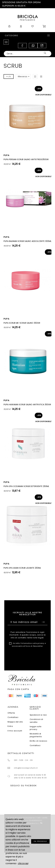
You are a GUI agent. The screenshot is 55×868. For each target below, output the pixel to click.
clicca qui (23, 863)
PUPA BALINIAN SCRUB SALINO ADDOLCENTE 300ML (27, 241)
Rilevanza (22, 77)
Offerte (11, 713)
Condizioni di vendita (36, 721)
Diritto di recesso (38, 741)
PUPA (6, 155)
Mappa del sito (15, 722)
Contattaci (13, 717)
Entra (10, 726)
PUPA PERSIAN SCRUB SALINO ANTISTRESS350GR (26, 159)
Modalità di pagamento (36, 735)
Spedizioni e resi (38, 715)
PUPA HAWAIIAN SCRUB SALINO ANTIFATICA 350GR (27, 405)
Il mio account (15, 731)
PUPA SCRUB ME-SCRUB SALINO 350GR (22, 323)
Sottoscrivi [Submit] (43, 622)
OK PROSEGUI (40, 841)
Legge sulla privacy (36, 728)
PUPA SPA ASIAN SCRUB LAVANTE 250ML (22, 568)
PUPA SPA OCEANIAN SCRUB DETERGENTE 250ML (26, 486)
